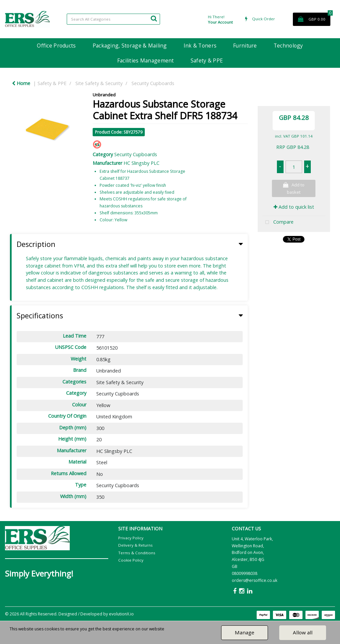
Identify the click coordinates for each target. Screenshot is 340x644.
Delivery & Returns (135, 545)
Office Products (56, 46)
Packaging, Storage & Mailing (130, 46)
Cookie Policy (131, 560)
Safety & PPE (207, 60)
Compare (278, 222)
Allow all (303, 632)
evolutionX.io (121, 614)
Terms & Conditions (137, 553)
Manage (245, 632)
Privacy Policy (131, 538)
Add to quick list (294, 207)
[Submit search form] (154, 18)
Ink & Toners (200, 46)
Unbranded (104, 95)
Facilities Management (146, 60)
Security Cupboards (153, 83)
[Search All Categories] (113, 19)
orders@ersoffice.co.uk (255, 580)
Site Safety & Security (99, 83)
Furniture (245, 46)
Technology (288, 46)
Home (21, 83)
